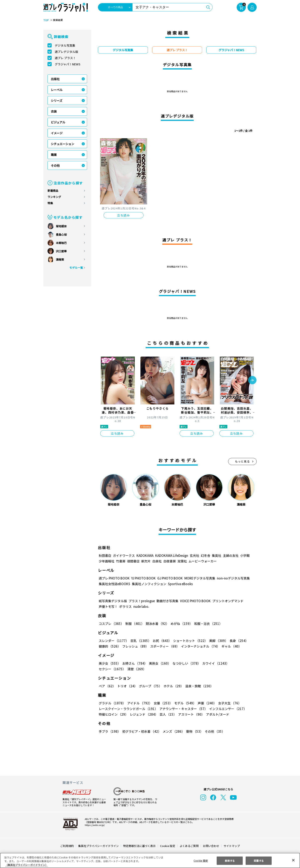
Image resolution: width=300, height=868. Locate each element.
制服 (134, 624)
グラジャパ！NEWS (67, 64)
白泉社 (157, 561)
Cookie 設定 (168, 846)
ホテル (173, 686)
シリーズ (57, 101)
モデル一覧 (76, 268)
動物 (194, 731)
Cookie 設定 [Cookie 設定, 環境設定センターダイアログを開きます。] (201, 860)
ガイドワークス (124, 555)
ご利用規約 (67, 846)
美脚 (217, 641)
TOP (46, 20)
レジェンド (143, 714)
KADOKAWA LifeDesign (171, 555)
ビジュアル (58, 122)
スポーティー (164, 646)
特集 (50, 203)
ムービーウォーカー (203, 561)
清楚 (108, 669)
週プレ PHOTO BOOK (114, 578)
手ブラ (109, 731)
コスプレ (111, 624)
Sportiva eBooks (179, 584)
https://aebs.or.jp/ (94, 825)
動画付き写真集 (167, 601)
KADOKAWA (145, 555)
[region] (150, 860)
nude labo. (141, 606)
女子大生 (228, 703)
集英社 (216, 555)
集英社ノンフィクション (149, 584)
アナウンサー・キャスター (183, 709)
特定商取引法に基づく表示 (140, 846)
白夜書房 (170, 561)
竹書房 (121, 561)
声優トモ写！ (108, 606)
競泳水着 (157, 624)
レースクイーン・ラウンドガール (128, 709)
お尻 (161, 641)
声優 (205, 703)
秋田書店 (105, 555)
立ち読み (124, 215)
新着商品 (53, 191)
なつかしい (185, 663)
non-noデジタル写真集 (230, 578)
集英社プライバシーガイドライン (99, 846)
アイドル (139, 703)
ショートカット (189, 641)
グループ (150, 686)
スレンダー (114, 641)
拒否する (230, 860)
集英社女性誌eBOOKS (114, 584)
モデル (184, 703)
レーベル (57, 90)
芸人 (167, 714)
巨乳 (140, 641)
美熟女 (159, 663)
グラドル (112, 703)
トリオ (127, 686)
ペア (107, 686)
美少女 (109, 663)
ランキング (54, 197)
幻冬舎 (205, 555)
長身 (237, 641)
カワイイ (214, 663)
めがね (181, 624)
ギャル (231, 646)
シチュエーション (62, 144)
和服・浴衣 (207, 624)
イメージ (57, 133)
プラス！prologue (141, 601)
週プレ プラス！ (65, 58)
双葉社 (182, 561)
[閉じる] (293, 860)
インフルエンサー (227, 709)
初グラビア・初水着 (141, 731)
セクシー (242, 663)
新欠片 (146, 561)
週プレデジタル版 (66, 52)
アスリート (190, 714)
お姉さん (134, 663)
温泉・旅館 (198, 686)
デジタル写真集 (65, 45)
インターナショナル (200, 646)
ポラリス (125, 606)
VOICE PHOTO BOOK (194, 601)
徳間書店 (133, 561)
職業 (54, 155)
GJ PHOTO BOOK (168, 578)
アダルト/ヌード (217, 714)
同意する (259, 860)
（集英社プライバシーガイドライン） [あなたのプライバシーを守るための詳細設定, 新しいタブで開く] (26, 865)
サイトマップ (231, 846)
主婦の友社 (230, 555)
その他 (55, 165)
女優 (162, 703)
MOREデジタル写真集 (197, 578)
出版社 (55, 79)
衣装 (54, 111)
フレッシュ (135, 646)
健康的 (109, 646)
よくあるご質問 (189, 846)
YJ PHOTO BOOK (142, 578)
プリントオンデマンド (226, 601)
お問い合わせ (211, 846)
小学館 (244, 555)
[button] (252, 381)
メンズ (173, 731)
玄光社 (194, 555)
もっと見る (242, 461)
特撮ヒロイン (113, 714)
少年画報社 (107, 561)
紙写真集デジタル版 (113, 601)
